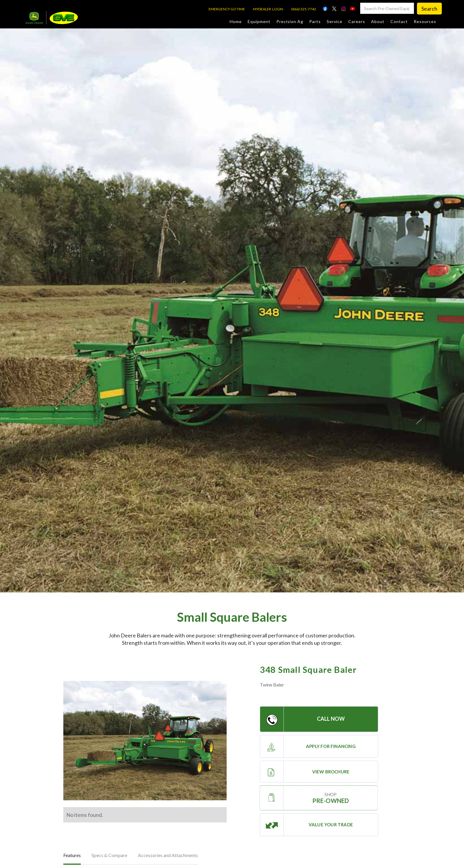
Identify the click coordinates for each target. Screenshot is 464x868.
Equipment (259, 21)
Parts (315, 21)
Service (335, 21)
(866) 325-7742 (304, 9)
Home (236, 21)
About (378, 21)
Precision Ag (290, 21)
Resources (425, 21)
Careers (357, 21)
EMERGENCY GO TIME (227, 9)
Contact (399, 21)
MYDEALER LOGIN (268, 9)
